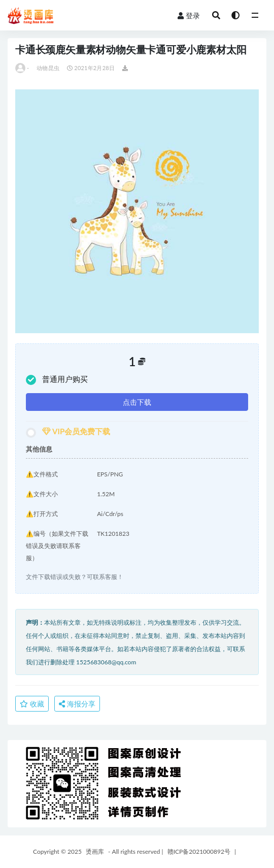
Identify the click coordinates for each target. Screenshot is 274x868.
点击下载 (137, 402)
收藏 (32, 704)
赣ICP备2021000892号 (199, 851)
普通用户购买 (57, 380)
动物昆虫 (48, 68)
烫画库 (95, 851)
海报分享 (77, 704)
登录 (189, 15)
